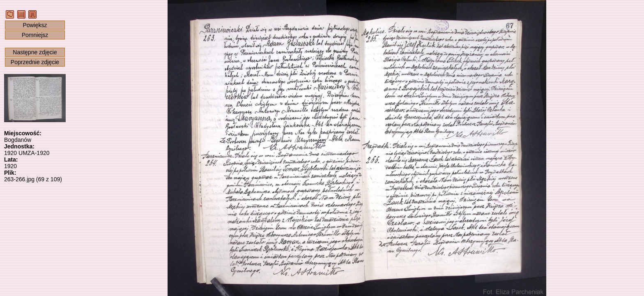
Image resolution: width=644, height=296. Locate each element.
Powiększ (35, 25)
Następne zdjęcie (35, 52)
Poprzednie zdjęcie (35, 62)
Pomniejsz (35, 35)
